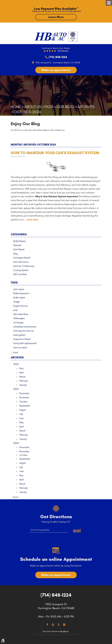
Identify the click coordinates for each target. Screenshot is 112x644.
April (22, 373)
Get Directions (56, 517)
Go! (77, 531)
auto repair (19, 289)
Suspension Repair (22, 339)
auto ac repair (20, 347)
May (21, 368)
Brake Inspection (21, 293)
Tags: (14, 283)
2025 (16, 389)
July (21, 414)
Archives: (17, 357)
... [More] (15, 353)
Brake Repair (20, 241)
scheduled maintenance (25, 327)
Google (53, 625)
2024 (16, 443)
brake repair (19, 298)
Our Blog (65, 107)
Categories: (19, 234)
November (24, 397)
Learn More (56, 17)
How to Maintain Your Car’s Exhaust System (55, 153)
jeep (15, 310)
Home (16, 107)
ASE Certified (20, 274)
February (24, 381)
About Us (33, 107)
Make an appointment (56, 70)
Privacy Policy (47, 631)
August (23, 410)
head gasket (19, 335)
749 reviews (63, 51)
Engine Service (20, 306)
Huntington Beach (22, 258)
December (24, 393)
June (22, 418)
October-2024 (27, 112)
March (22, 377)
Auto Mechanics (21, 262)
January (23, 385)
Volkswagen (19, 318)
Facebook (47, 625)
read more (33, 220)
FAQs (49, 107)
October (23, 402)
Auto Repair (19, 249)
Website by (60, 632)
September (25, 406)
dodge (16, 302)
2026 (16, 364)
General (17, 245)
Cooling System (21, 270)
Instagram (64, 625)
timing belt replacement (25, 343)
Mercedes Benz (21, 314)
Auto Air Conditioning (24, 266)
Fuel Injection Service (24, 331)
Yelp (59, 625)
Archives (86, 107)
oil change (18, 323)
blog (15, 254)
